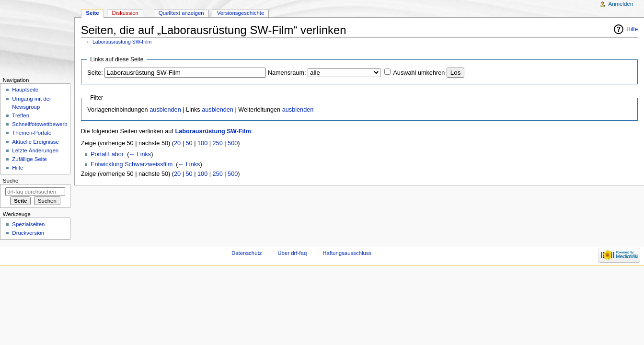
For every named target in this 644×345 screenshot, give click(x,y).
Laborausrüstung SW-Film (122, 42)
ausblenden (165, 110)
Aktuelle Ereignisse (35, 142)
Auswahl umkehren (419, 73)
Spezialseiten (28, 224)
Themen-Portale (32, 133)
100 (202, 143)
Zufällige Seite (29, 159)
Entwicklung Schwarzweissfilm (132, 164)
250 (218, 143)
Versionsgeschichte (241, 13)
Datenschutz (247, 253)
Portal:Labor (107, 154)
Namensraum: (287, 73)
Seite (92, 13)
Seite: (95, 73)
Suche (11, 181)
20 (177, 143)
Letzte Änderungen (35, 150)
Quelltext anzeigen (181, 13)
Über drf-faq (292, 253)
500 (233, 143)
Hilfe (632, 29)
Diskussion (125, 13)
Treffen (21, 115)
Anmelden (621, 4)
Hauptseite (25, 90)
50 (189, 143)
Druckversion (28, 233)
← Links (140, 154)
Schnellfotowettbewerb (40, 124)
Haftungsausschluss (347, 253)
